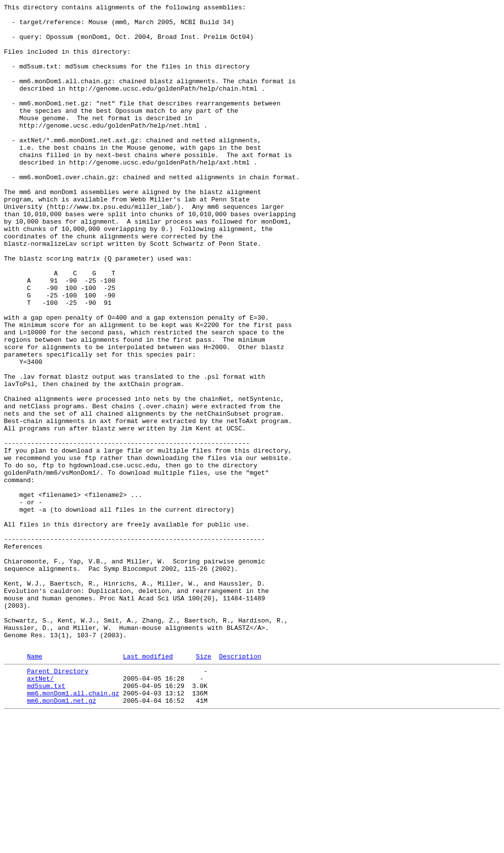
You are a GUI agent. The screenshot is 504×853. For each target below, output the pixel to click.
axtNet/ (41, 811)
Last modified (148, 786)
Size (204, 786)
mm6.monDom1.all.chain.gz (73, 829)
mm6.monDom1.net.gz (62, 838)
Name (35, 786)
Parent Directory (58, 802)
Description (240, 786)
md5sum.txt (46, 820)
